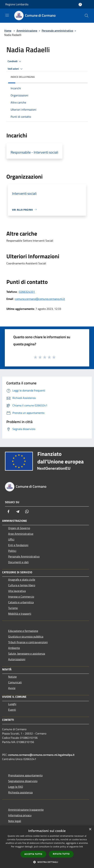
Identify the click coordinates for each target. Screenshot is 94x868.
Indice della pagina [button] (23, 77)
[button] (47, 862)
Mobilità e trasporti (20, 614)
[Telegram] (18, 511)
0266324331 (27, 292)
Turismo (13, 608)
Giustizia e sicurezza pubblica (26, 636)
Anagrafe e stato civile (22, 579)
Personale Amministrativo (24, 556)
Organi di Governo (19, 528)
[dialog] (47, 847)
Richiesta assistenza (20, 792)
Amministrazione (27, 31)
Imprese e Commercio (21, 597)
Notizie (12, 677)
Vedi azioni (16, 69)
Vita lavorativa (17, 591)
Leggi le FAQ (16, 787)
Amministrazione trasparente (26, 810)
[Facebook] (9, 511)
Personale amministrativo (57, 31)
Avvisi (12, 688)
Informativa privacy (20, 815)
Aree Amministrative (21, 534)
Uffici (11, 539)
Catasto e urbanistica (21, 602)
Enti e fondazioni (18, 545)
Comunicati (15, 682)
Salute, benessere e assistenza (27, 654)
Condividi (15, 61)
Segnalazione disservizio (23, 781)
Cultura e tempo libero (22, 585)
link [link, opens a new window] (81, 847)
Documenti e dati (18, 562)
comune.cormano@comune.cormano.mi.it (40, 299)
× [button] (90, 829)
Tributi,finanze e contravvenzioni (28, 642)
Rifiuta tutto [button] (61, 854)
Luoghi (12, 704)
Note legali (15, 821)
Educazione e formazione (23, 631)
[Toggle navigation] (7, 15)
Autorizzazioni (17, 659)
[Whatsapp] (27, 511)
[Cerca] (87, 16)
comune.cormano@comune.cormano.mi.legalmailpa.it (41, 755)
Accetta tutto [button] (33, 854)
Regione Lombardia (17, 4)
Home (8, 31)
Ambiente (14, 648)
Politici (12, 551)
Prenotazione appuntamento (25, 775)
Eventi (12, 710)
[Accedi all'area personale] (80, 5)
